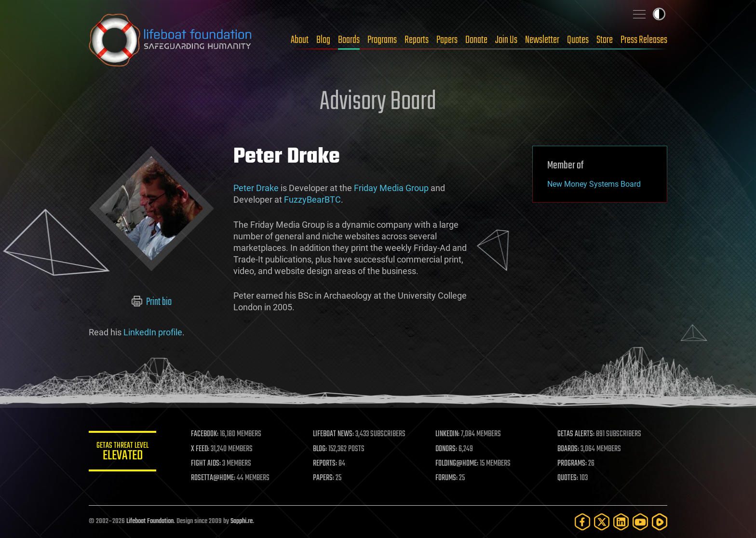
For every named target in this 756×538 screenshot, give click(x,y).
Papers (447, 40)
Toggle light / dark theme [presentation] (659, 14)
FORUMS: (446, 478)
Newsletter (542, 40)
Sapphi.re (242, 521)
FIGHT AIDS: (206, 464)
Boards (349, 40)
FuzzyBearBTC (312, 200)
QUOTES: (568, 478)
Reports (417, 40)
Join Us (506, 40)
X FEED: (200, 449)
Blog (323, 40)
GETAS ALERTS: (576, 434)
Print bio (152, 302)
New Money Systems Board (594, 184)
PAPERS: (324, 478)
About (300, 40)
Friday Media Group (391, 188)
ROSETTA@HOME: (213, 478)
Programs (382, 40)
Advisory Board (378, 102)
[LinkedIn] (621, 522)
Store (605, 40)
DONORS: (446, 449)
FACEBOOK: (205, 434)
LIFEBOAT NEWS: (333, 434)
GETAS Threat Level (122, 453)
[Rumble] (660, 522)
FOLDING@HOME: (457, 464)
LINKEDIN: (447, 434)
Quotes (578, 40)
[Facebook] (582, 522)
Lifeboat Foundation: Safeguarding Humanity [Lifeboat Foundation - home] (171, 40)
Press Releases (644, 40)
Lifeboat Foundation (150, 521)
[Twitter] (602, 522)
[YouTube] (640, 522)
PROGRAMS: (572, 464)
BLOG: (320, 449)
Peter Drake (256, 188)
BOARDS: (568, 449)
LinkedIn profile (153, 332)
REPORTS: (325, 464)
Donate (476, 40)
